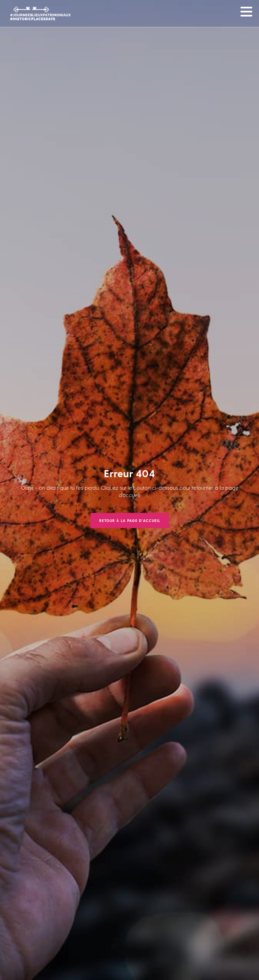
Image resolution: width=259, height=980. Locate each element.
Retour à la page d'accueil (130, 520)
